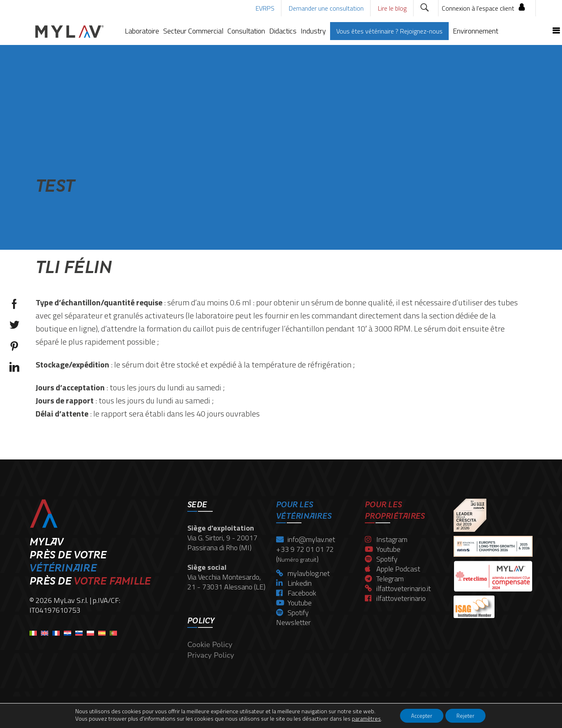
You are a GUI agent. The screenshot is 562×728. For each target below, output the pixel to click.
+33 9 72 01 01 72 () (305, 554)
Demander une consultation (326, 8)
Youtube (294, 603)
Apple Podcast (392, 569)
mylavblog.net (303, 573)
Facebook (296, 593)
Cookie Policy (210, 645)
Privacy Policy (211, 655)
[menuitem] (33, 631)
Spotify (292, 613)
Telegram (384, 579)
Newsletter (293, 622)
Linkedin (294, 583)
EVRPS (265, 8)
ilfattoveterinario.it (398, 588)
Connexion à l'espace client (478, 8)
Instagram (386, 539)
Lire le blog (392, 8)
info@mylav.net (306, 539)
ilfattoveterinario (395, 598)
